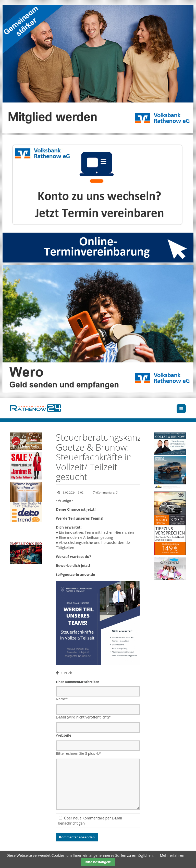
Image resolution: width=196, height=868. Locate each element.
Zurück (66, 673)
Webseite (64, 735)
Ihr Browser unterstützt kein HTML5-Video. (26, 533)
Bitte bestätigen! (98, 862)
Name (62, 699)
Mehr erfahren (172, 855)
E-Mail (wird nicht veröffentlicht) (83, 717)
